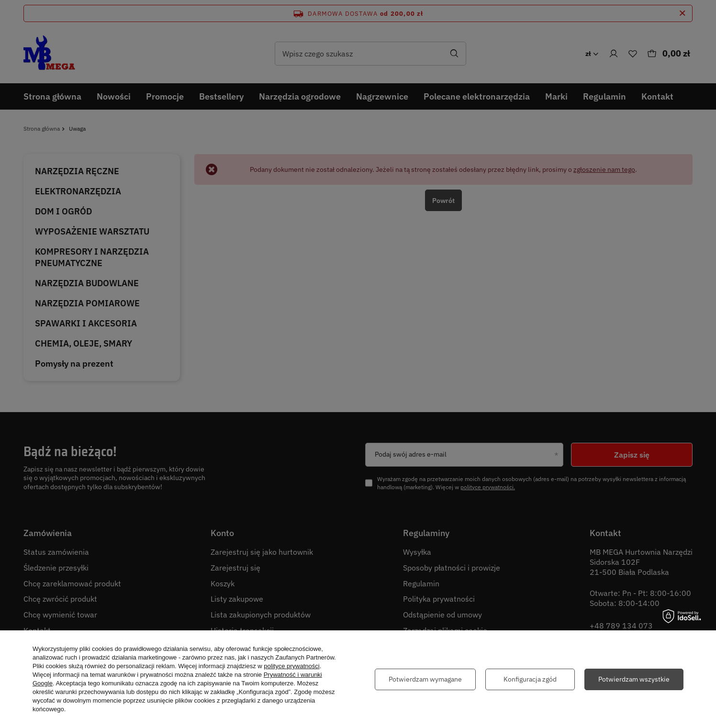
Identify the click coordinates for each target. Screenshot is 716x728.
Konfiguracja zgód (530, 679)
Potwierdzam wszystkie (634, 679)
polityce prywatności (291, 666)
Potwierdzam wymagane (425, 679)
